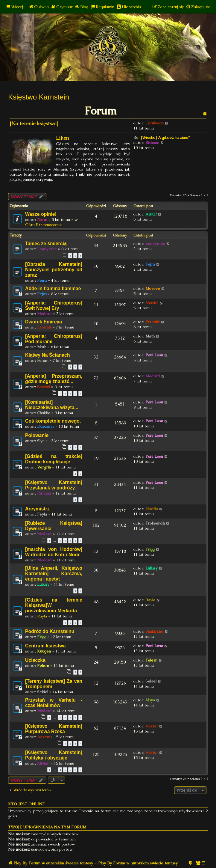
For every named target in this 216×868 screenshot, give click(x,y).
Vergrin (44, 467)
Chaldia (44, 413)
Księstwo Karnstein (39, 97)
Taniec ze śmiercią (46, 244)
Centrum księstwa (45, 646)
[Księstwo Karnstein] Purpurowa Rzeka (54, 729)
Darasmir (46, 426)
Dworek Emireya (44, 322)
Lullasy (43, 584)
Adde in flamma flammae (53, 288)
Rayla (42, 616)
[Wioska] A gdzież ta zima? (165, 137)
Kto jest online (26, 804)
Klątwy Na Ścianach (48, 355)
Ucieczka (35, 660)
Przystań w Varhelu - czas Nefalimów (54, 703)
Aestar (43, 737)
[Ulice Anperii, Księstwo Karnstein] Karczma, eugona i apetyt (54, 574)
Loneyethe (47, 249)
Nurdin (152, 509)
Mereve (153, 288)
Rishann (152, 143)
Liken (62, 138)
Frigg (150, 549)
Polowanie (37, 435)
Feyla (42, 514)
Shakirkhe (154, 631)
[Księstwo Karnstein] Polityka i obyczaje (54, 755)
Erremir (44, 327)
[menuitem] (39, 7)
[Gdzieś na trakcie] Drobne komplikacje (54, 459)
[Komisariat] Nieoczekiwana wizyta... (52, 405)
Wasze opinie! (41, 214)
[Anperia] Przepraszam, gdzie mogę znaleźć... (54, 379)
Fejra (42, 280)
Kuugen (44, 651)
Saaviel (152, 303)
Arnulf (151, 214)
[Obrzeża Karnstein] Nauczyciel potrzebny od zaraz (54, 270)
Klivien (43, 763)
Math (42, 347)
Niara (42, 220)
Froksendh (155, 523)
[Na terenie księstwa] (34, 124)
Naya (150, 700)
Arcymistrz (37, 509)
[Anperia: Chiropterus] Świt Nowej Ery (54, 306)
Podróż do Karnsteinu (50, 631)
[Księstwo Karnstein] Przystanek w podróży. (54, 485)
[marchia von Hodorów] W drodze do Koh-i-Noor (54, 552)
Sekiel (43, 692)
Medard (44, 314)
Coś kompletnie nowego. (53, 421)
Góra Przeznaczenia (44, 225)
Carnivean (155, 123)
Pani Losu (154, 355)
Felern (43, 666)
